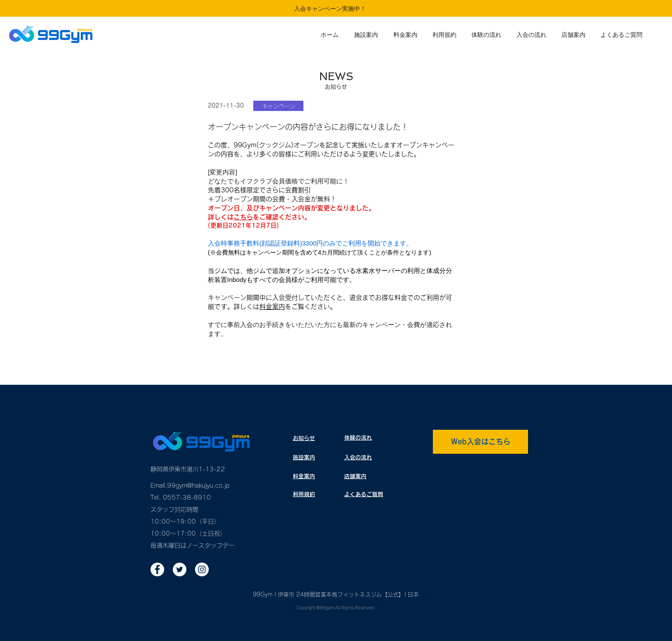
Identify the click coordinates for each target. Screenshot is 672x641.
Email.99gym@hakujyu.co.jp (190, 485)
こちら (243, 217)
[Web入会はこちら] (480, 442)
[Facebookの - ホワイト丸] (157, 569)
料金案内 (272, 307)
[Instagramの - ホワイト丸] (202, 569)
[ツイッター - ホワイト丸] (180, 569)
